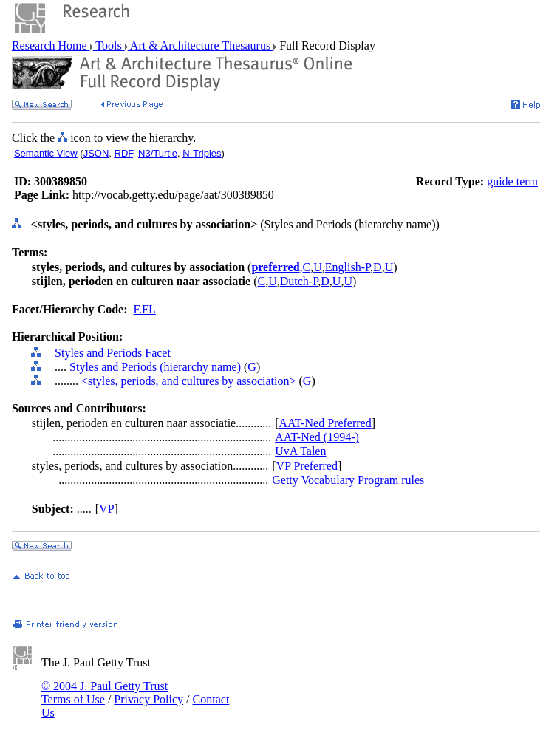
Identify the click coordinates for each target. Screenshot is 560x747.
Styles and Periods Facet (113, 353)
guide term (512, 181)
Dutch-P (299, 281)
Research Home (51, 45)
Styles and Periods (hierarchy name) (155, 367)
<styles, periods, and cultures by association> (188, 381)
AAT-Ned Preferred (325, 423)
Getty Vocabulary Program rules (348, 480)
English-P (348, 267)
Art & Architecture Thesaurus (201, 45)
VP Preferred (307, 466)
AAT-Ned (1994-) (317, 437)
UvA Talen (300, 451)
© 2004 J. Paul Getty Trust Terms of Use (105, 693)
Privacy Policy (148, 699)
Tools (109, 45)
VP (106, 509)
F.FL (144, 309)
